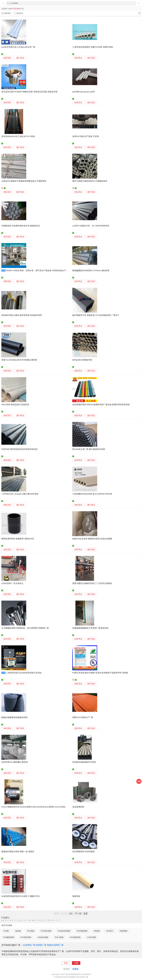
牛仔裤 (6, 931)
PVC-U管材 (59, 937)
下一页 (78, 914)
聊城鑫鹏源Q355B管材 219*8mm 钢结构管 (91, 271)
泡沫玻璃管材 (78, 807)
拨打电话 (20, 58)
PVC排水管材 (46, 931)
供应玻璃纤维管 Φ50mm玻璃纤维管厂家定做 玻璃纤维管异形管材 (101, 405)
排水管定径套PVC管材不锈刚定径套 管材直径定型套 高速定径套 (29, 92)
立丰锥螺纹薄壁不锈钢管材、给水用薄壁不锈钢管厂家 (25, 628)
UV (49, 920)
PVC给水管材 (43, 937)
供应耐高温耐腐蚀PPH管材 (84, 762)
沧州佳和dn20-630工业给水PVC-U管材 (18, 136)
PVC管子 (110, 931)
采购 (139, 781)
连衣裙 (18, 931)
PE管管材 (124, 931)
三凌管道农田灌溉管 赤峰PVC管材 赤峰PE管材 (93, 47)
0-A (3, 920)
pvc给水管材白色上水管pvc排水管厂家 (18, 47)
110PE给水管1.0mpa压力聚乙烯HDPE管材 (20, 494)
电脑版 (75, 969)
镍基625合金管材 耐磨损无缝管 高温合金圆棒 (92, 539)
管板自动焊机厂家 (55, 945)
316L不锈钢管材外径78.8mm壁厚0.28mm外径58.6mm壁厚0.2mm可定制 (33, 807)
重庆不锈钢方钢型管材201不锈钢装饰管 (90, 181)
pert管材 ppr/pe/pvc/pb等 (84, 92)
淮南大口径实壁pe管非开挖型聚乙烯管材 (19, 360)
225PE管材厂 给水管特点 (12, 583)
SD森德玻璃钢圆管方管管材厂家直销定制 (90, 628)
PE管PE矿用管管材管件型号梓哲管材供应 (20, 449)
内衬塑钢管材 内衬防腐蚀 (83, 852)
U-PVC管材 (92, 937)
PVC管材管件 (75, 937)
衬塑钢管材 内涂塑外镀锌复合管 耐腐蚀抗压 (21, 226)
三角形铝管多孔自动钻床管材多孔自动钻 (24, 673)
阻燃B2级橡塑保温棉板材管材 (14, 717)
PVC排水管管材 (64, 931)
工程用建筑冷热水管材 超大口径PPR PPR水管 (92, 494)
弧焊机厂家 (41, 945)
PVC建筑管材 (9, 937)
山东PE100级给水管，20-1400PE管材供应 (91, 226)
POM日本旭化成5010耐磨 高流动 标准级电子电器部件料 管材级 (100, 673)
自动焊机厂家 (29, 945)
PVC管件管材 (26, 937)
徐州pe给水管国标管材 (82, 360)
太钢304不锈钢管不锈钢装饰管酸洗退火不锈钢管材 (24, 181)
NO (33, 920)
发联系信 (7, 58)
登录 (66, 963)
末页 (86, 914)
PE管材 (97, 931)
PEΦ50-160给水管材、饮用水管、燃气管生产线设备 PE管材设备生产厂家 (38, 271)
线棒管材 (76, 896)
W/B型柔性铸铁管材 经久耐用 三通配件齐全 (21, 896)
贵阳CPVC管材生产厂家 (83, 717)
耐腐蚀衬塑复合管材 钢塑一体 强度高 (18, 852)
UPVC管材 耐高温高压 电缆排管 (15, 405)
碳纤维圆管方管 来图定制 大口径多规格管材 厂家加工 (96, 315)
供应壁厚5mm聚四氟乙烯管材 (14, 762)
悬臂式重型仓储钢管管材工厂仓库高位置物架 (92, 583)
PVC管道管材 (82, 931)
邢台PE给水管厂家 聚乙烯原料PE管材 (89, 449)
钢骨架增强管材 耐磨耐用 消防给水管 (18, 539)
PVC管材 (31, 931)
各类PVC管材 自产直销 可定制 (86, 136)
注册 (76, 963)
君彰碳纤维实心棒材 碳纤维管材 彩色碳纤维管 (22, 315)
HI (20, 920)
